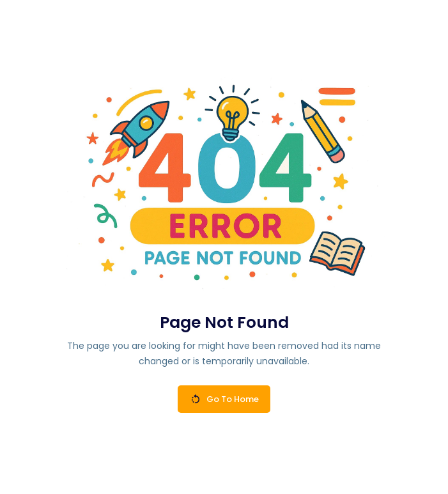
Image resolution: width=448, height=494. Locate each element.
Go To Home (225, 399)
